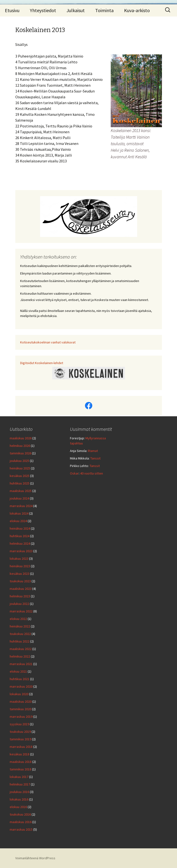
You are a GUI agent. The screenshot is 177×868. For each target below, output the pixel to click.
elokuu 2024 (18, 521)
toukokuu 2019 (20, 732)
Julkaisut (76, 10)
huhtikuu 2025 (20, 483)
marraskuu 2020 (21, 686)
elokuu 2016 (18, 807)
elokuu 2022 (18, 619)
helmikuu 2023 (20, 596)
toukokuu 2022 (20, 634)
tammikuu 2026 (21, 453)
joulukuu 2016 (19, 792)
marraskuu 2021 (21, 664)
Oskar (74, 473)
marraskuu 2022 (21, 611)
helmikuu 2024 (20, 543)
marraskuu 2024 (21, 506)
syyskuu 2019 (19, 724)
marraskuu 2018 (21, 747)
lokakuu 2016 (19, 799)
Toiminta (104, 10)
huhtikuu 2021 (20, 679)
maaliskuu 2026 (21, 438)
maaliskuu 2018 (21, 762)
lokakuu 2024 (19, 513)
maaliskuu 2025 (21, 491)
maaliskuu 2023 (21, 589)
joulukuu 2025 (19, 461)
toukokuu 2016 (20, 814)
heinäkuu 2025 (20, 468)
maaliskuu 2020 (21, 701)
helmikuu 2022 (20, 656)
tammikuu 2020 (21, 709)
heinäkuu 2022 (20, 626)
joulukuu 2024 (19, 498)
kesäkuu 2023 (20, 574)
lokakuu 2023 (19, 559)
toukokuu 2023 (20, 581)
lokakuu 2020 (19, 694)
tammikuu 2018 (21, 769)
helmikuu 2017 (20, 784)
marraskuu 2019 (21, 717)
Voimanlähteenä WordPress (35, 858)
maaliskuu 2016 (21, 822)
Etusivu (12, 10)
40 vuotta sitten (92, 473)
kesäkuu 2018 (20, 754)
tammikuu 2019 (21, 739)
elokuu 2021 (18, 671)
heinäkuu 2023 (20, 566)
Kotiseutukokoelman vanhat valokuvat (48, 342)
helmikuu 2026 (20, 446)
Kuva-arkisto (137, 10)
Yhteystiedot (43, 10)
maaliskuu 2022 (21, 649)
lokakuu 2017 (19, 777)
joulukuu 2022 (19, 604)
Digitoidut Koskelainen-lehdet (42, 363)
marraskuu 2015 (21, 829)
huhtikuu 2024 (20, 536)
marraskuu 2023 (21, 551)
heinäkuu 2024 (20, 528)
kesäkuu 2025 (20, 476)
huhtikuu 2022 (20, 641)
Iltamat (93, 451)
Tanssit (95, 458)
